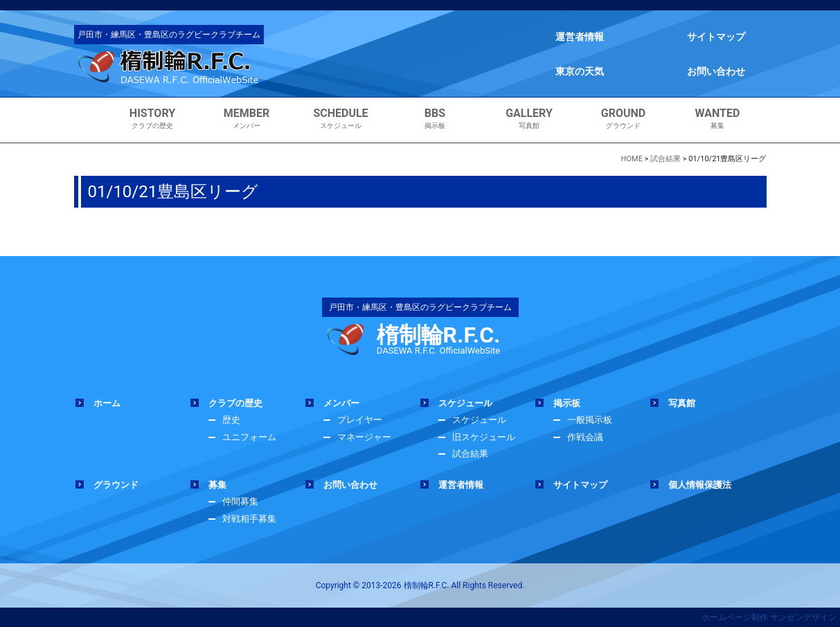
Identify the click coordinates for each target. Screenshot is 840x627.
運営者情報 (580, 37)
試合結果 (470, 454)
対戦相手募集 (249, 519)
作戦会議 (585, 437)
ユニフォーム (249, 437)
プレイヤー (360, 420)
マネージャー (364, 437)
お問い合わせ (716, 71)
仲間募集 (240, 501)
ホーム (107, 403)
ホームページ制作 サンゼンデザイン (769, 617)
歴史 (231, 420)
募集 (718, 119)
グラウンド (624, 119)
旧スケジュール (484, 437)
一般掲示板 (590, 420)
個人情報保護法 (700, 485)
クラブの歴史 (153, 119)
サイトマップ (716, 37)
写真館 (529, 119)
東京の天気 (580, 71)
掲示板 (435, 119)
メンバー (247, 119)
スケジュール (341, 119)
